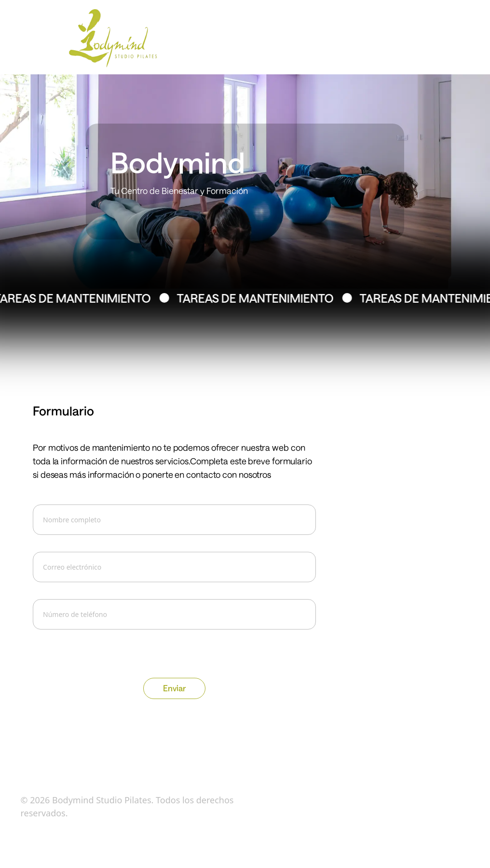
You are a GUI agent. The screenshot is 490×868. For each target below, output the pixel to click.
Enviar (174, 688)
